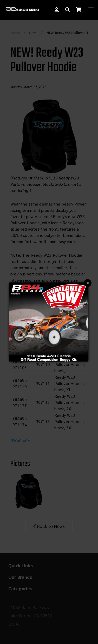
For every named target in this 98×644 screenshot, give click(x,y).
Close (88, 283)
